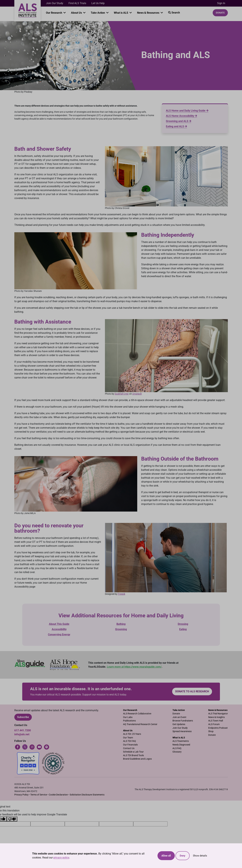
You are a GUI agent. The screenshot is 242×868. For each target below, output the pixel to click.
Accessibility (59, 629)
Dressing (183, 624)
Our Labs (128, 717)
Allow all (166, 856)
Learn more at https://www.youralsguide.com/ (134, 667)
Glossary (177, 752)
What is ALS (121, 13)
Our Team (128, 738)
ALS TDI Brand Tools (133, 755)
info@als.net (22, 734)
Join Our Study (55, 3)
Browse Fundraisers (183, 721)
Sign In (221, 3)
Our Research (54, 13)
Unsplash (137, 394)
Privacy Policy (21, 795)
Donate (220, 13)
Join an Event (179, 717)
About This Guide (59, 624)
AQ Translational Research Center (140, 724)
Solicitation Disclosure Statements (87, 795)
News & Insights (216, 717)
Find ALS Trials (77, 3)
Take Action (98, 13)
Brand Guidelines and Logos (137, 759)
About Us (77, 13)
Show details (200, 856)
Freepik (121, 594)
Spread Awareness (182, 731)
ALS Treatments (181, 741)
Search (174, 13)
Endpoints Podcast (218, 728)
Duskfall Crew (122, 394)
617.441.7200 (23, 730)
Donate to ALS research (192, 691)
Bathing (121, 624)
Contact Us (129, 748)
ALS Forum (214, 724)
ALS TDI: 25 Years (132, 734)
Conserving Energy (59, 635)
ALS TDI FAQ (129, 741)
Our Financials (130, 745)
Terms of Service (39, 795)
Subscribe (23, 717)
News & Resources (149, 13)
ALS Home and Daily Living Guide (187, 111)
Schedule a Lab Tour (133, 752)
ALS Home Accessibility (181, 116)
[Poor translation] (12, 819)
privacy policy (61, 858)
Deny (183, 856)
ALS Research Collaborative (137, 714)
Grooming (121, 629)
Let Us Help (98, 3)
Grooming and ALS (179, 121)
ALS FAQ (177, 748)
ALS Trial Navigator (218, 714)
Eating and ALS (176, 126)
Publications (129, 721)
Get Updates (179, 724)
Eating (183, 629)
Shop (211, 731)
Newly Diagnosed (181, 745)
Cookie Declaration (58, 795)
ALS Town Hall (216, 721)
